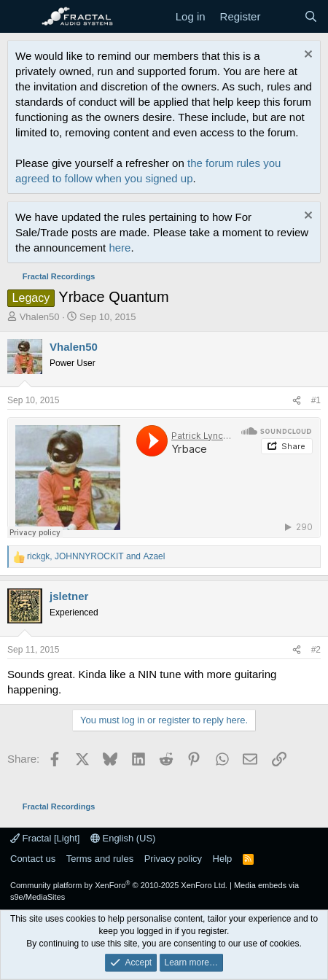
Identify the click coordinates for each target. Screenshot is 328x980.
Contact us (33, 859)
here (120, 248)
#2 (316, 650)
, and (96, 556)
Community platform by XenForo (119, 885)
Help (223, 859)
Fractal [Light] (45, 838)
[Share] (297, 401)
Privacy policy (173, 859)
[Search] (311, 16)
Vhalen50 (40, 317)
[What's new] (282, 16)
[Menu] (20, 17)
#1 (316, 400)
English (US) (123, 838)
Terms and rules (100, 859)
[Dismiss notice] (306, 56)
